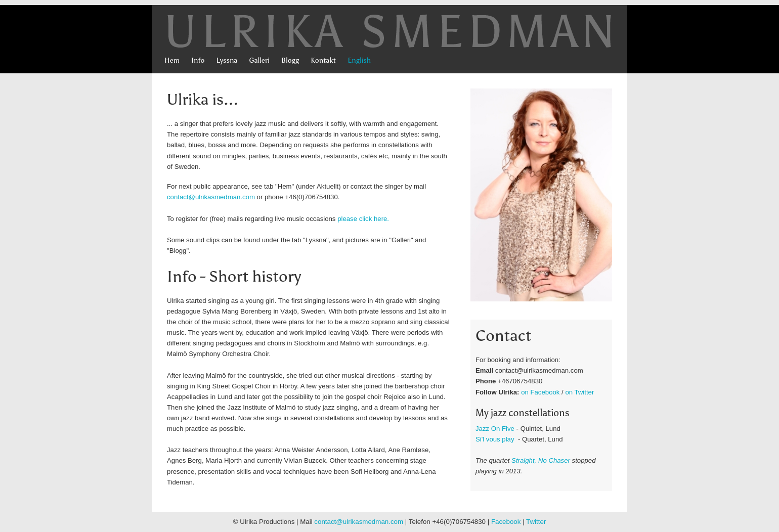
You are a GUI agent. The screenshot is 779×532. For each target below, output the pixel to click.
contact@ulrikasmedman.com (211, 197)
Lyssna (227, 60)
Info (198, 60)
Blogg (290, 60)
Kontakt (323, 60)
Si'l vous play (495, 439)
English (359, 60)
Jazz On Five (495, 429)
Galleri (259, 60)
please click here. (363, 219)
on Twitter (579, 392)
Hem (172, 60)
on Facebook (540, 392)
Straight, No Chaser (542, 460)
